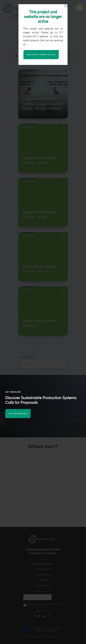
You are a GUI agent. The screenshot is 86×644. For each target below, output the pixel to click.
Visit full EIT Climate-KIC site (41, 55)
